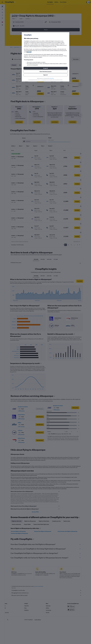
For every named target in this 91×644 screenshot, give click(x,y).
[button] (46, 68)
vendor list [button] (29, 52)
